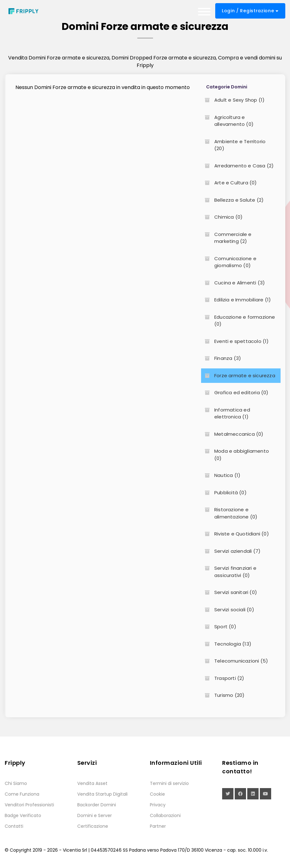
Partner (158, 826)
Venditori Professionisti (29, 805)
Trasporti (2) (223, 678)
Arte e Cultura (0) (229, 183)
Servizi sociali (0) (228, 610)
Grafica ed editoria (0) (235, 392)
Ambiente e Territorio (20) (233, 145)
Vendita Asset (92, 783)
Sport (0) (219, 627)
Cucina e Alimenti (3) (233, 283)
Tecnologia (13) (226, 644)
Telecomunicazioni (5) (235, 661)
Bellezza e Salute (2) (232, 200)
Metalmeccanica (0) (232, 434)
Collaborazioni (165, 815)
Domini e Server (95, 815)
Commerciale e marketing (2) (226, 238)
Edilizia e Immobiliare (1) (236, 300)
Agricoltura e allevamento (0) (227, 121)
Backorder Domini (97, 805)
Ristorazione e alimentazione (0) (229, 513)
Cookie (157, 794)
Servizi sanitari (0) (229, 592)
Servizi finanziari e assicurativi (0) (229, 572)
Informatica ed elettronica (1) (226, 413)
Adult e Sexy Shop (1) (233, 100)
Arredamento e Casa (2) (237, 166)
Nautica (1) (221, 475)
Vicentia (72, 850)
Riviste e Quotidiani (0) (235, 534)
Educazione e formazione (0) (238, 321)
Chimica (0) (222, 217)
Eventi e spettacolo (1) (235, 341)
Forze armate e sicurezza (238, 375)
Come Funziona (22, 794)
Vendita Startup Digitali (102, 794)
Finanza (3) (221, 358)
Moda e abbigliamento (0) (235, 455)
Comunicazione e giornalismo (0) (229, 262)
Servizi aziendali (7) (231, 551)
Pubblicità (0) (224, 493)
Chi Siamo (16, 783)
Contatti (14, 826)
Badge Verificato (23, 815)
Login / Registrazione (250, 11)
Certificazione (93, 826)
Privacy (158, 805)
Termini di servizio (169, 783)
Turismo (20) (223, 695)
